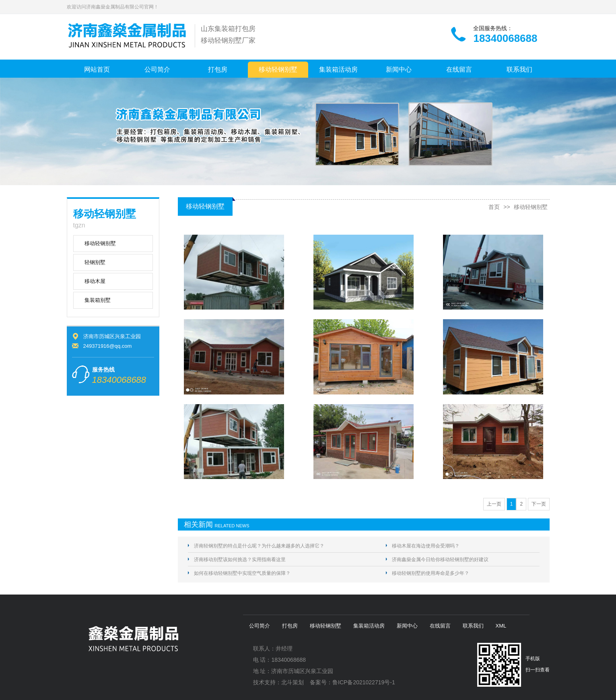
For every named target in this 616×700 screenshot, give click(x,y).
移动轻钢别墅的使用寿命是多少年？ (431, 573)
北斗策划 (293, 682)
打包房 (218, 69)
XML (501, 626)
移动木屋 (95, 281)
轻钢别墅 (95, 262)
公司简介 (157, 69)
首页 (494, 207)
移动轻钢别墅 (278, 69)
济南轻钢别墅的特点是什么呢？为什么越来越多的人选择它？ (259, 546)
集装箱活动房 (338, 69)
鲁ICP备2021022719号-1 (364, 682)
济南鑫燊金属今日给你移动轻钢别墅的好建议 (440, 560)
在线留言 (459, 69)
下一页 (539, 504)
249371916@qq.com (108, 346)
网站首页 (97, 69)
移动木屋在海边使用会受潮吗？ (426, 546)
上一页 (494, 504)
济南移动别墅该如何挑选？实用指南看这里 (240, 560)
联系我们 (519, 69)
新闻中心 (399, 69)
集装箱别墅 (98, 300)
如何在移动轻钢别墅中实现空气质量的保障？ (242, 573)
